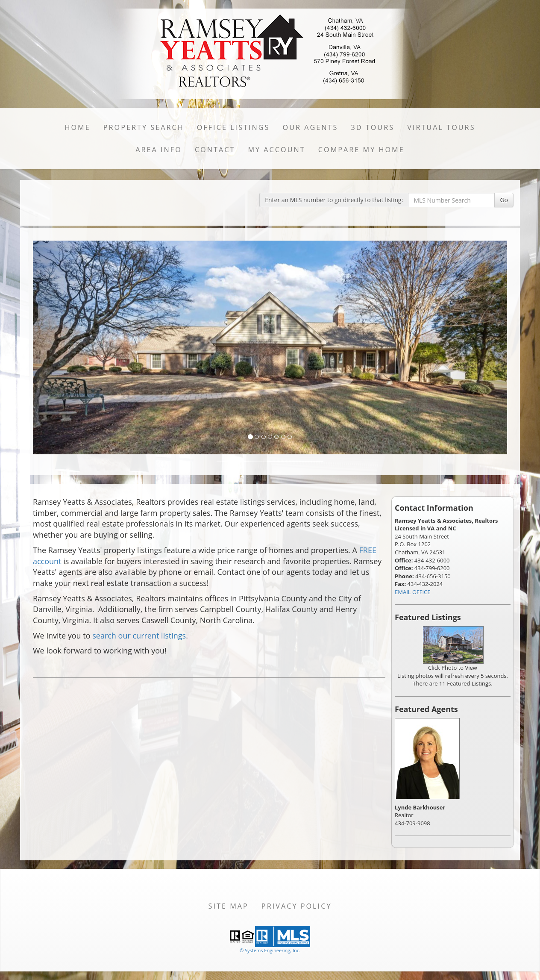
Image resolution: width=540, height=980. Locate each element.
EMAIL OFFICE (413, 592)
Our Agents (311, 127)
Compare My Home (361, 150)
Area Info (159, 150)
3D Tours (373, 127)
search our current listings (139, 636)
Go (504, 200)
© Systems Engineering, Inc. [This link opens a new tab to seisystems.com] (270, 950)
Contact (215, 150)
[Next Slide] (472, 347)
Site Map (229, 906)
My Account (276, 150)
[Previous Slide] (69, 347)
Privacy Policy (297, 906)
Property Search (144, 127)
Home (77, 127)
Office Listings (233, 127)
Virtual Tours (441, 127)
